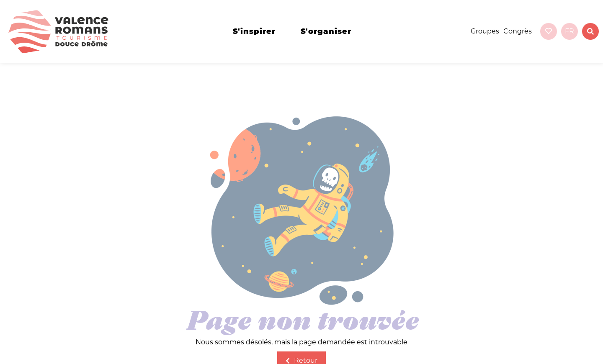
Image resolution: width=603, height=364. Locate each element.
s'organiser (326, 31)
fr (569, 31)
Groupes (485, 31)
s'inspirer (254, 31)
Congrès (518, 31)
